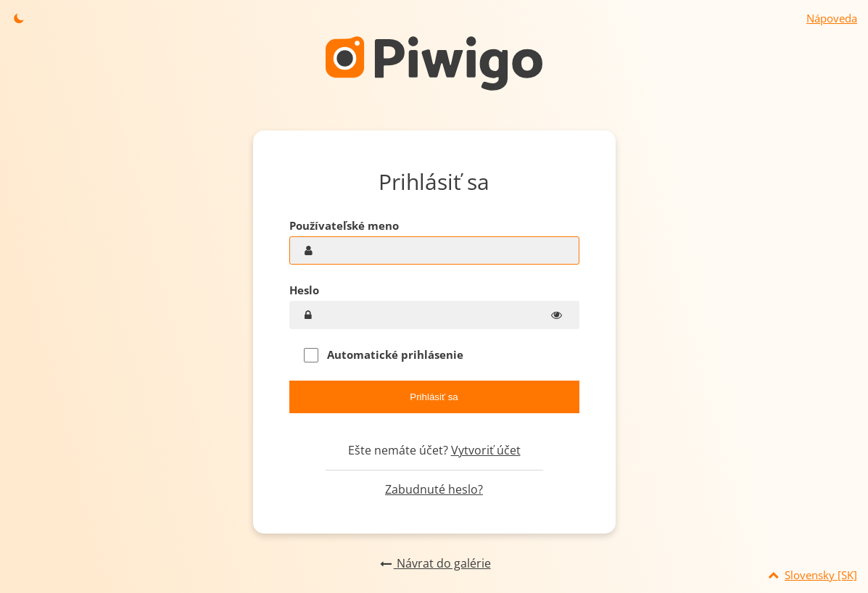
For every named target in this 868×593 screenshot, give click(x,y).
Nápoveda (832, 18)
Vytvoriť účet (486, 450)
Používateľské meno (344, 225)
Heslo (304, 290)
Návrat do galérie (434, 563)
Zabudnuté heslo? (434, 489)
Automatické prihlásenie (384, 355)
